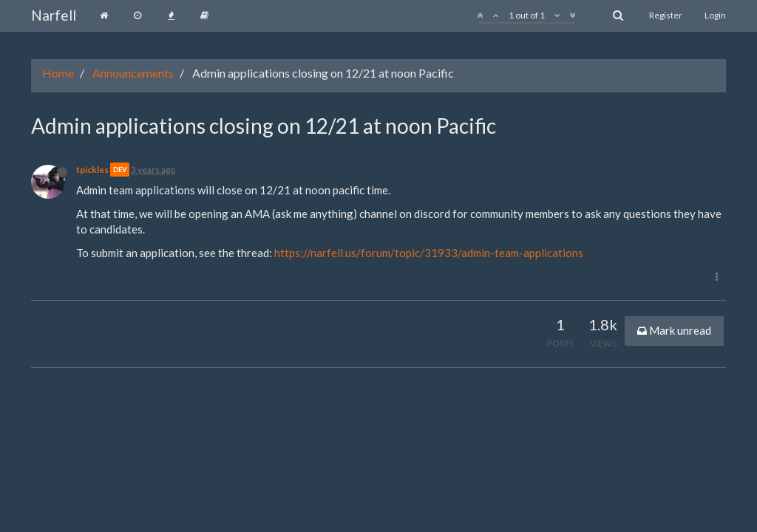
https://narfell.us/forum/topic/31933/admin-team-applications (429, 253)
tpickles (92, 170)
